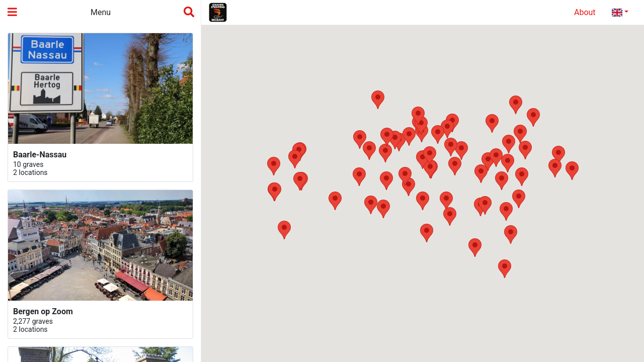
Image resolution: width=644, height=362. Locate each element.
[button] (383, 209)
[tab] (620, 13)
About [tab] (585, 12)
